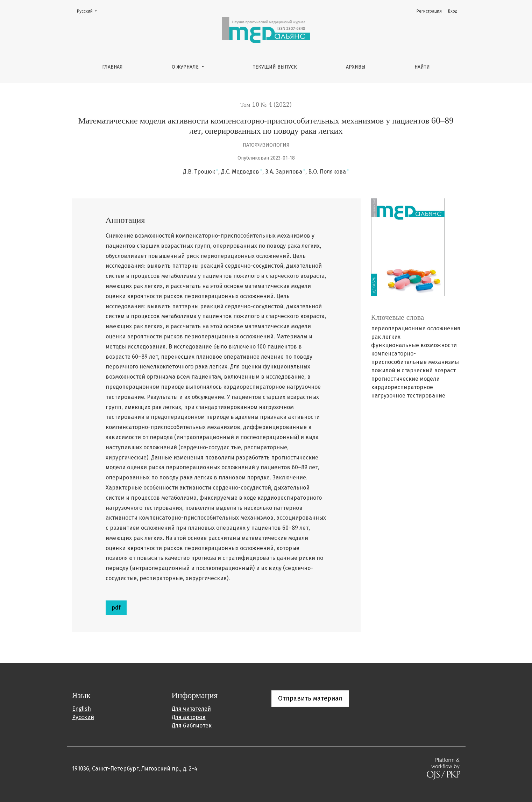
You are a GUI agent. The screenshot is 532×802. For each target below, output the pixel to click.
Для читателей (191, 709)
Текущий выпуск (275, 67)
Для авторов (189, 717)
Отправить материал (310, 698)
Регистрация (429, 11)
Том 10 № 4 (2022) (266, 105)
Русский (89, 11)
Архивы (356, 67)
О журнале (186, 67)
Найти (422, 67)
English (81, 709)
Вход (453, 11)
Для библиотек (192, 726)
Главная (112, 67)
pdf (116, 608)
